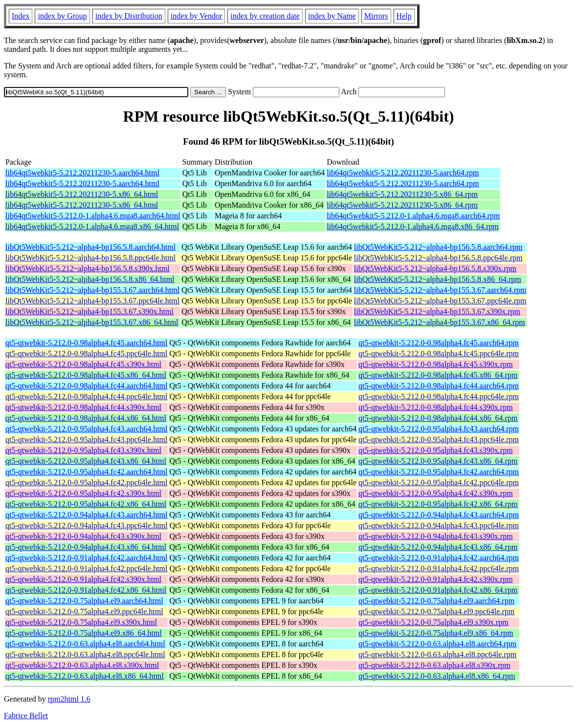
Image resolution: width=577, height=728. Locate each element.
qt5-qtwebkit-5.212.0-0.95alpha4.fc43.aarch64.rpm (439, 429)
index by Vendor (196, 16)
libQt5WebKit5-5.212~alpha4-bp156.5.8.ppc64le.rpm (438, 258)
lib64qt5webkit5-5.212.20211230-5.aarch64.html (82, 173)
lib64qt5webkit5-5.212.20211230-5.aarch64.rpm (403, 173)
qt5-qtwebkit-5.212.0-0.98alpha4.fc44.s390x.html (83, 407)
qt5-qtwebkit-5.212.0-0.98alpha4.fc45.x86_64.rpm (438, 375)
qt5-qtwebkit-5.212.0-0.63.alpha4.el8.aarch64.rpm (437, 644)
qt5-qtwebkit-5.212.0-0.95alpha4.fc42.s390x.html (83, 493)
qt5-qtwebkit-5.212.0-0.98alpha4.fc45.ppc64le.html (86, 353)
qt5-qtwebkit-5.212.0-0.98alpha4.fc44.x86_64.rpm (438, 418)
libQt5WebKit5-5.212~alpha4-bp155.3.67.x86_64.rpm (440, 322)
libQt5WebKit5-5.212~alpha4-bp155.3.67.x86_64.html (92, 322)
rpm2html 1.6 (69, 699)
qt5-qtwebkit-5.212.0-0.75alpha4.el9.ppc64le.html (84, 611)
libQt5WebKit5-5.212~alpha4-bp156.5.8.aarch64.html (90, 247)
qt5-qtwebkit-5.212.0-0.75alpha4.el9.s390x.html (81, 622)
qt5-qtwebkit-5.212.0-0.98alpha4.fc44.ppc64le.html (86, 396)
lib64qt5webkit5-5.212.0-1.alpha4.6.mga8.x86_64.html (92, 226)
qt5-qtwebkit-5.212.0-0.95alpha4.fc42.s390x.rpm (436, 493)
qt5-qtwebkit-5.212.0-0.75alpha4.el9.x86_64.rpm (436, 633)
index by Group (62, 16)
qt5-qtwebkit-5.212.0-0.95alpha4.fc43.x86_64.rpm (438, 461)
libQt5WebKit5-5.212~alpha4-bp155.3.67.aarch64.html (92, 290)
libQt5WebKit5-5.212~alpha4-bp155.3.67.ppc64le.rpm (440, 301)
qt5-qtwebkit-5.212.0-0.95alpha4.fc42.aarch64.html (86, 472)
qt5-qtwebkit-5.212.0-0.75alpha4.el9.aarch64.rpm (436, 601)
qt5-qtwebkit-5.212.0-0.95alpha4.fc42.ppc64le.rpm (439, 482)
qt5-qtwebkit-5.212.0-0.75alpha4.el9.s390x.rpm (433, 622)
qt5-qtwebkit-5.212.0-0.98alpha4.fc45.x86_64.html (86, 375)
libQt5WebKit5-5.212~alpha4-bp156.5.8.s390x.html (88, 268)
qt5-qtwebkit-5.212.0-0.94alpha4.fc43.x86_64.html (86, 547)
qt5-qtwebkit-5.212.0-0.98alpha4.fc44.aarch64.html (86, 386)
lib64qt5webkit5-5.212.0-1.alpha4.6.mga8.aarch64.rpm (413, 216)
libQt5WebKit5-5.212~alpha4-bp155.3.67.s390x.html (89, 311)
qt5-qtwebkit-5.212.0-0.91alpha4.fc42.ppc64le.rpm (439, 568)
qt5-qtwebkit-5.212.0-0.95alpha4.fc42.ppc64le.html (86, 482)
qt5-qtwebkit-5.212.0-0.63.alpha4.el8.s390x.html (82, 665)
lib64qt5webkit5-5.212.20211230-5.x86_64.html (82, 194)
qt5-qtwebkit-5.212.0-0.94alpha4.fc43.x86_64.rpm (438, 547)
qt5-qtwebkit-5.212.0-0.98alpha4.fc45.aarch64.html (86, 343)
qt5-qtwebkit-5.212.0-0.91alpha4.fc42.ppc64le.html (86, 568)
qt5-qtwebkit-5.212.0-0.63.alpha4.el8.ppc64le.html (85, 654)
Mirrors (376, 16)
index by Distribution (129, 16)
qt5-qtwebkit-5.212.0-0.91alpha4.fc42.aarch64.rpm (439, 558)
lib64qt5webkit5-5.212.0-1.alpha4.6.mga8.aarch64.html (93, 216)
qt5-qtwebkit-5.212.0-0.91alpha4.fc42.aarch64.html (86, 558)
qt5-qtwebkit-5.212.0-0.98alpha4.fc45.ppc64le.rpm (439, 353)
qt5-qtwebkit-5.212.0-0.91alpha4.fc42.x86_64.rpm (438, 590)
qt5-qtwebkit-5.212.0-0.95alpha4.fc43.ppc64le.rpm (439, 439)
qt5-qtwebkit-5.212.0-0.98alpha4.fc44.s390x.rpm (436, 407)
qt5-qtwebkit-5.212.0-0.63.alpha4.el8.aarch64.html (85, 644)
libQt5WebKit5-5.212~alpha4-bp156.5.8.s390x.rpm (435, 268)
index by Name (332, 16)
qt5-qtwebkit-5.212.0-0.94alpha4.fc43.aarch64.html (86, 515)
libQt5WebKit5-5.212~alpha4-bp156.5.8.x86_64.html (90, 279)
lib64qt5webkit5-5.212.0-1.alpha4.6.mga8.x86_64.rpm (413, 226)
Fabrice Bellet (26, 716)
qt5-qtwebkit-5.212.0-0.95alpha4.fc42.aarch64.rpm (439, 472)
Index (21, 16)
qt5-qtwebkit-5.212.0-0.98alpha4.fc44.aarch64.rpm (439, 386)
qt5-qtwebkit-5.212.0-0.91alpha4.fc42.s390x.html (83, 579)
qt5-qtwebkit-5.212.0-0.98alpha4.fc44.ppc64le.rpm (439, 396)
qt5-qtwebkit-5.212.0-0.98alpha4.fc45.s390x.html (83, 364)
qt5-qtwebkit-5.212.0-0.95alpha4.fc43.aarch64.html (86, 429)
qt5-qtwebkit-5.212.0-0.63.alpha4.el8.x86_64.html (85, 676)
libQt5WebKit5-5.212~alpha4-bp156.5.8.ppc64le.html (90, 258)
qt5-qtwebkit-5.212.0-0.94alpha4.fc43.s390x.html (83, 536)
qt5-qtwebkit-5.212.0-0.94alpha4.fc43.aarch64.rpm (439, 515)
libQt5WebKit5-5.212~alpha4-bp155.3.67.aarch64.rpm (440, 290)
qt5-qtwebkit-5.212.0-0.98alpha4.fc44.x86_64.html (86, 418)
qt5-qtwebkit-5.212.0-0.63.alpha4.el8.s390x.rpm (434, 665)
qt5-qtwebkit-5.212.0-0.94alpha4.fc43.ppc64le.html (86, 525)
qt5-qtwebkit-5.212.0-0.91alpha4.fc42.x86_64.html (86, 590)
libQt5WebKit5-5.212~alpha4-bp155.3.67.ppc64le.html (92, 301)
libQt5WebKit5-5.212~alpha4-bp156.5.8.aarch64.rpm (438, 247)
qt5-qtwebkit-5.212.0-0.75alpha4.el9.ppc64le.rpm (436, 611)
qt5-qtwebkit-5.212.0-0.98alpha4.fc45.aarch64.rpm (439, 343)
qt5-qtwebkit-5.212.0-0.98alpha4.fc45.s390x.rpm (436, 364)
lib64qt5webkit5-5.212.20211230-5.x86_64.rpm (402, 194)
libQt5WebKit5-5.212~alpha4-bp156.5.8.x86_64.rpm (438, 279)
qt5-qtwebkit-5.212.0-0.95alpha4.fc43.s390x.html (83, 450)
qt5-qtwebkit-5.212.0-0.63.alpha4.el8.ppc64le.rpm (437, 654)
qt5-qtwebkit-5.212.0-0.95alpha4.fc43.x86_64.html (86, 461)
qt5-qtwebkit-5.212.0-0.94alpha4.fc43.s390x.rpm (436, 536)
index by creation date (265, 16)
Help (404, 16)
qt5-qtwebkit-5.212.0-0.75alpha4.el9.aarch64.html (84, 601)
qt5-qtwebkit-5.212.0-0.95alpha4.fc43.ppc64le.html (86, 439)
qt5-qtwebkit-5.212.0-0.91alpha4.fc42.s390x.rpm (436, 579)
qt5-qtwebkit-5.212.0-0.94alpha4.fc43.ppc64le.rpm (439, 525)
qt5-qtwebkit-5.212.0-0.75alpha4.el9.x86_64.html (84, 633)
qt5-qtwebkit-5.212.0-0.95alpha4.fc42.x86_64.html (86, 504)
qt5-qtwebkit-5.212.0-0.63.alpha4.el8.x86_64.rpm (437, 676)
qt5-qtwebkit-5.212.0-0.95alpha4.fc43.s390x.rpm (436, 450)
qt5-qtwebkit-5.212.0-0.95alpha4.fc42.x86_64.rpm (438, 504)
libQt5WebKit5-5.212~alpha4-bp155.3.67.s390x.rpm (437, 311)
